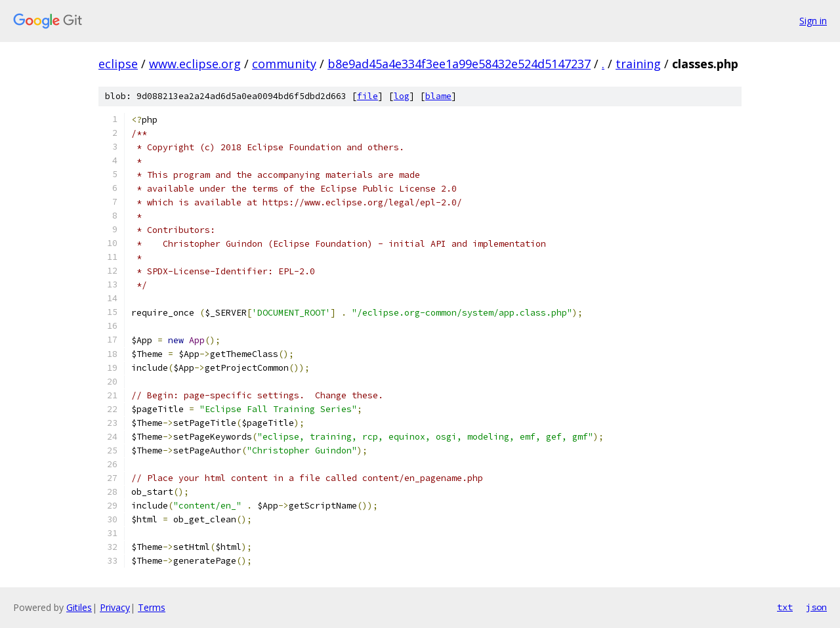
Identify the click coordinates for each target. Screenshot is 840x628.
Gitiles (79, 607)
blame (438, 96)
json (816, 607)
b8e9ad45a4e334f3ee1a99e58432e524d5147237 (459, 64)
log (402, 96)
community (284, 64)
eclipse (118, 64)
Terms (152, 607)
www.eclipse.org (195, 64)
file (367, 96)
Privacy (115, 607)
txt (785, 607)
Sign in (813, 21)
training (638, 64)
